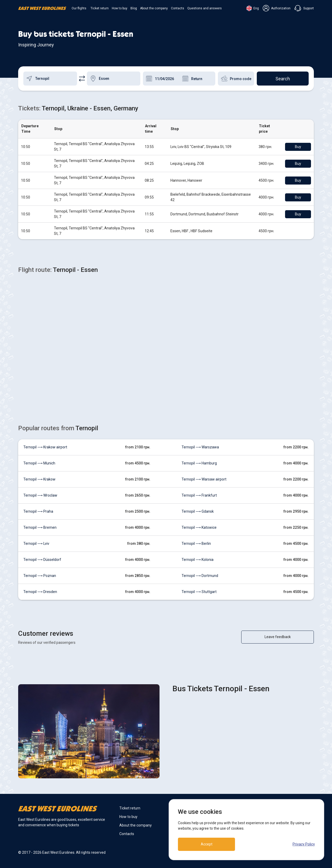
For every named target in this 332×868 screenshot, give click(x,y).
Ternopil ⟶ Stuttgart (199, 592)
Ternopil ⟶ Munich (39, 463)
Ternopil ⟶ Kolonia (198, 560)
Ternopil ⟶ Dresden (40, 592)
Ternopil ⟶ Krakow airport (45, 447)
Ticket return (100, 8)
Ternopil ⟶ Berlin (196, 544)
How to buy (120, 8)
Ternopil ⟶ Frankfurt (199, 495)
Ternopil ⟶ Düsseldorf (42, 560)
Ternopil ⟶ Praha (38, 511)
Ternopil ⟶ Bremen (40, 527)
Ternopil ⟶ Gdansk (198, 511)
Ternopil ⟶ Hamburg (199, 463)
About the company (154, 8)
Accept (207, 844)
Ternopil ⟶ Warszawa (200, 447)
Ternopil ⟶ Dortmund (200, 576)
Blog (134, 8)
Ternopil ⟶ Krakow (39, 479)
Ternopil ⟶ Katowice (199, 527)
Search (283, 79)
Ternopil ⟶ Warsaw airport (204, 479)
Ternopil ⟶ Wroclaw (40, 495)
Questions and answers (205, 8)
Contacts (178, 8)
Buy (298, 147)
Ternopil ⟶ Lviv (36, 544)
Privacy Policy (304, 844)
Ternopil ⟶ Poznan (40, 576)
